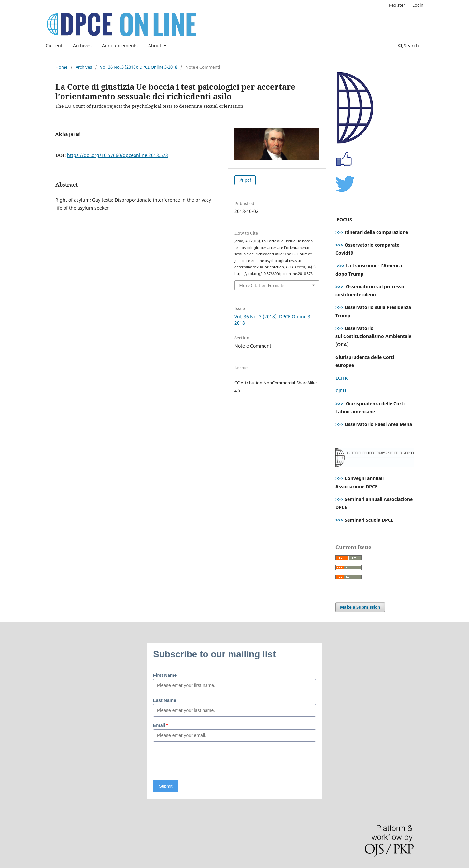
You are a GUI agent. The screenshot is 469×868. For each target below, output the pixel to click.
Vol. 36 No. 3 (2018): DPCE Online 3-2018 (139, 67)
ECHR (341, 378)
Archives (82, 45)
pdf (247, 180)
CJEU (341, 391)
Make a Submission (360, 607)
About (155, 45)
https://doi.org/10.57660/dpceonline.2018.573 (118, 155)
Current (54, 45)
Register (397, 5)
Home (61, 67)
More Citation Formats (262, 285)
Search (409, 45)
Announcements (120, 45)
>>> (339, 232)
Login (418, 5)
